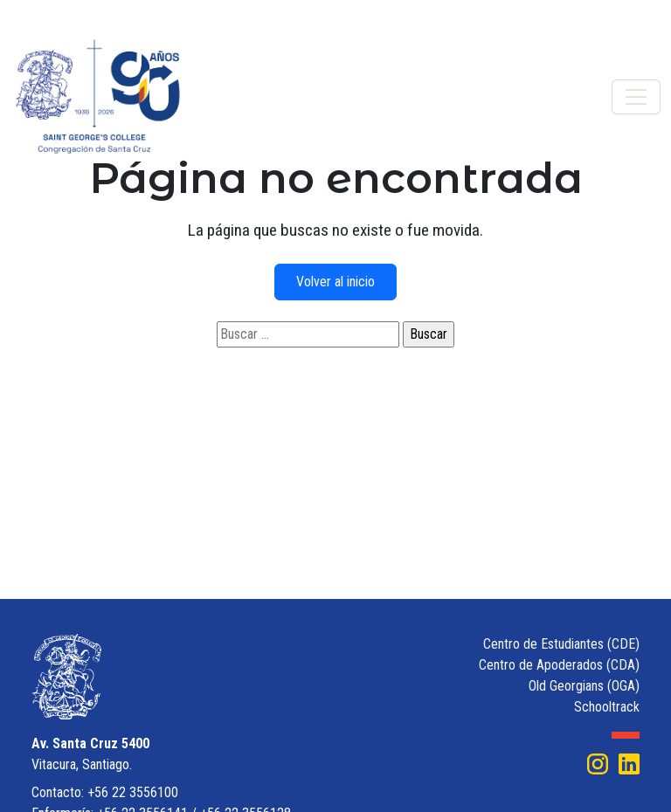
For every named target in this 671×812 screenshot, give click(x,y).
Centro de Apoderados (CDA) (559, 665)
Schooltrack (607, 707)
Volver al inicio (335, 282)
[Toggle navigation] (636, 97)
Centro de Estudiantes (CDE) (561, 644)
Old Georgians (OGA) (584, 686)
